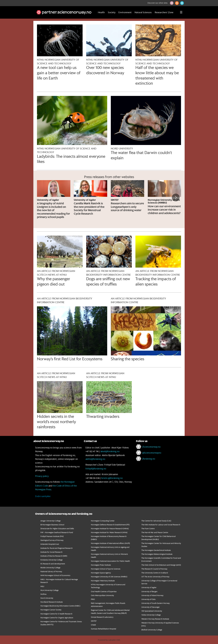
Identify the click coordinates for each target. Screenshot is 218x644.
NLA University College (49, 590)
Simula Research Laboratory (102, 617)
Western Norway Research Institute (155, 619)
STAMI (93, 625)
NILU (42, 586)
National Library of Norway (51, 571)
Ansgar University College (51, 521)
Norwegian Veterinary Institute (103, 581)
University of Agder (149, 587)
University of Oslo (148, 599)
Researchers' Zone (164, 12)
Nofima (43, 594)
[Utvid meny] (181, 12)
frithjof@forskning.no (96, 469)
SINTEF (94, 621)
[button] (172, 3)
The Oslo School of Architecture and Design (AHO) (161, 565)
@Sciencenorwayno (152, 453)
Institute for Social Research (51, 552)
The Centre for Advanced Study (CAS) (156, 521)
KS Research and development (53, 564)
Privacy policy (42, 476)
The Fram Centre (148, 528)
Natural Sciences (143, 12)
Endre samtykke (43, 496)
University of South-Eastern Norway (156, 603)
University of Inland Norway (152, 595)
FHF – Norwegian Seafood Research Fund (57, 532)
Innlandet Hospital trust (50, 544)
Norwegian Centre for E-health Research (56, 614)
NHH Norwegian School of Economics (55, 575)
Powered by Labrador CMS (109, 640)
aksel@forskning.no (110, 451)
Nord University (47, 598)
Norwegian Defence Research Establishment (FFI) (110, 525)
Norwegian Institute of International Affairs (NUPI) (110, 543)
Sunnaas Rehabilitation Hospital (104, 629)
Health (101, 12)
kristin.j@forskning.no (112, 478)
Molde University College (50, 567)
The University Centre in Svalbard (155, 573)
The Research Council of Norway (154, 569)
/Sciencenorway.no (151, 447)
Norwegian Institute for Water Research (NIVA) (109, 532)
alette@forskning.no (95, 459)
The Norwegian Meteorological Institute (157, 554)
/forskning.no (149, 459)
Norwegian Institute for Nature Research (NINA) (110, 528)
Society (112, 12)
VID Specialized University (152, 611)
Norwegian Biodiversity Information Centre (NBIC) (60, 606)
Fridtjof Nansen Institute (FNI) (52, 536)
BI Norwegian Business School (52, 525)
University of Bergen (149, 591)
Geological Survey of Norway (52, 540)
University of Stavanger (151, 607)
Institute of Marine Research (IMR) (54, 556)
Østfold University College (152, 630)
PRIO (93, 599)
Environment (125, 12)
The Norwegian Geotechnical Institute (156, 550)
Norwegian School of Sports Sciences (106, 569)
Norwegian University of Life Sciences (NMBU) (109, 577)
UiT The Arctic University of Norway (155, 577)
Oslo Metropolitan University (102, 595)
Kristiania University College (52, 560)
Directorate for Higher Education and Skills (57, 528)
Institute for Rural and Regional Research (57, 548)
